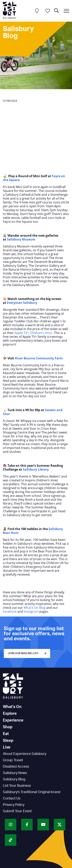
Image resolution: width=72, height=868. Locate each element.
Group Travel (13, 760)
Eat (6, 734)
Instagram (31, 611)
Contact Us (12, 799)
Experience (13, 720)
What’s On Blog (35, 608)
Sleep (8, 741)
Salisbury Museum (21, 239)
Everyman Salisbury (22, 303)
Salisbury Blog (14, 779)
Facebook (10, 611)
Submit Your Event (17, 811)
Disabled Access (16, 767)
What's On (12, 707)
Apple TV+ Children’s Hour (34, 333)
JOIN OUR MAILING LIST (23, 653)
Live (7, 747)
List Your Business (17, 786)
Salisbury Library (36, 469)
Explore (10, 714)
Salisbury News (15, 773)
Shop (8, 727)
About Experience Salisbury (25, 754)
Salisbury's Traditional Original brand (32, 792)
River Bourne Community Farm (39, 358)
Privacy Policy (14, 805)
